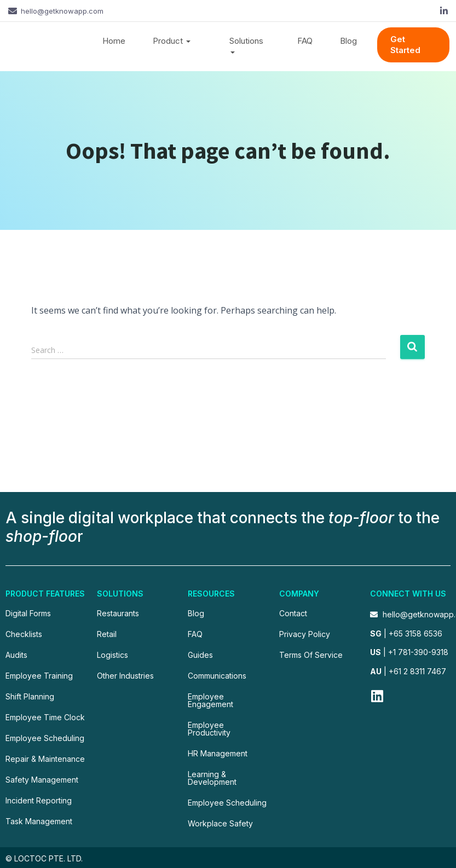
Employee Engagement (210, 700)
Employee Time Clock (45, 717)
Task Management (39, 821)
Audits (16, 655)
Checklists (24, 634)
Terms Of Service (311, 655)
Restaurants (118, 613)
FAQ (305, 41)
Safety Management (42, 780)
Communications (217, 676)
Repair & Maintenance (45, 759)
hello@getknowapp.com (62, 11)
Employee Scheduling (45, 738)
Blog (348, 41)
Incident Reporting (39, 800)
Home (114, 41)
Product (172, 41)
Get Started (405, 45)
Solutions (246, 46)
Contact (293, 613)
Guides (200, 655)
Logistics (112, 655)
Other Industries (125, 676)
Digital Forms (28, 613)
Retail (107, 634)
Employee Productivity (209, 729)
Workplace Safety (220, 823)
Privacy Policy (305, 634)
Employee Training (39, 676)
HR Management (218, 753)
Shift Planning (30, 696)
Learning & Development (212, 778)
